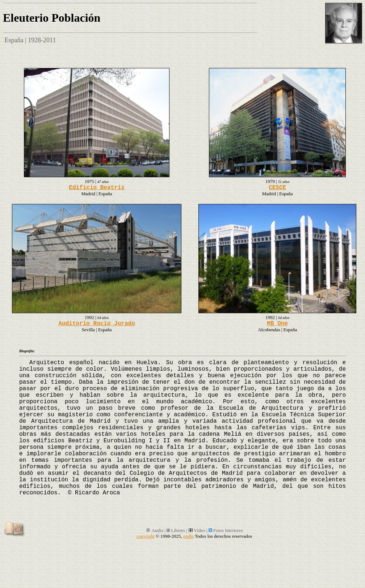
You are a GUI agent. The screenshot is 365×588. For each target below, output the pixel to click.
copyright (146, 536)
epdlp (188, 536)
